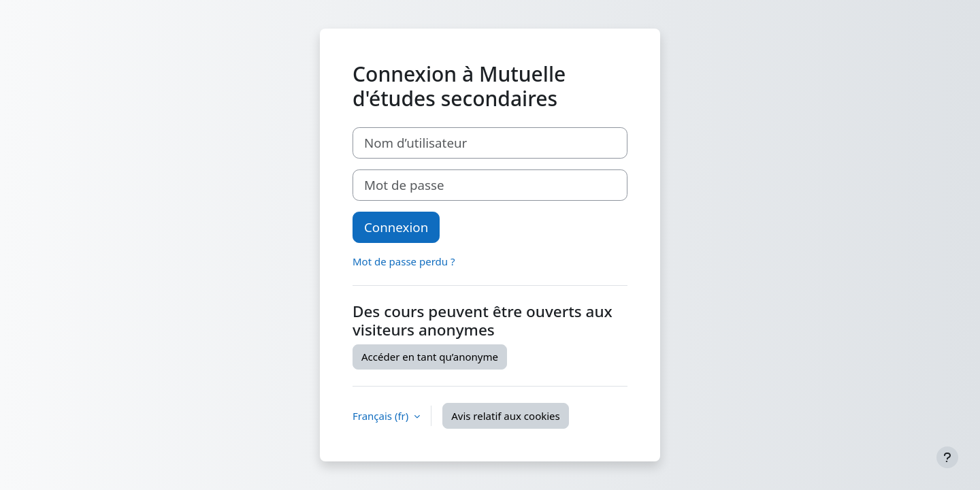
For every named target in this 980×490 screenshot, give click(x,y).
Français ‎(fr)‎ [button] (382, 416)
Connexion (396, 227)
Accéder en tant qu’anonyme (430, 357)
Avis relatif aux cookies (506, 416)
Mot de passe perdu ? (404, 261)
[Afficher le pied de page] (947, 457)
